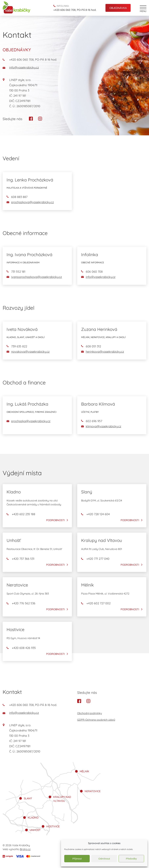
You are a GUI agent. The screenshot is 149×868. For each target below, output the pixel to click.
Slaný (28, 798)
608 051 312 (91, 346)
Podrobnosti (55, 520)
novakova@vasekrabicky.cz (28, 352)
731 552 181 (16, 272)
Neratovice (93, 791)
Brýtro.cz (25, 849)
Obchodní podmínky (90, 713)
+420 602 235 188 (21, 514)
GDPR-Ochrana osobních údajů (96, 720)
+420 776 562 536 (21, 603)
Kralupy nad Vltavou (62, 799)
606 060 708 (92, 272)
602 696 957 (92, 421)
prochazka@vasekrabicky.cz (29, 421)
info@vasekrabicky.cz (21, 67)
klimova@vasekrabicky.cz (101, 426)
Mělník (84, 771)
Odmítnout (104, 859)
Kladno (33, 818)
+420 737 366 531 (20, 559)
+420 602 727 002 (96, 603)
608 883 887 (17, 197)
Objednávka (118, 8)
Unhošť (35, 830)
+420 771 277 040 (95, 559)
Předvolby (131, 859)
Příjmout (77, 859)
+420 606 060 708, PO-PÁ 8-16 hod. (75, 10)
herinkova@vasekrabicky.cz (103, 352)
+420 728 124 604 (95, 514)
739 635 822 (17, 346)
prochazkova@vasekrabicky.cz (30, 202)
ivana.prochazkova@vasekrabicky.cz (34, 277)
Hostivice (53, 826)
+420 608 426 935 (21, 648)
